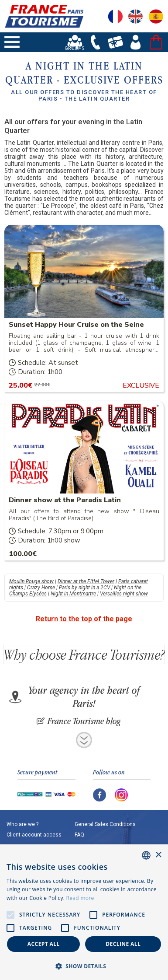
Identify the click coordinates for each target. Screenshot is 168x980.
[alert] (84, 912)
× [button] (158, 855)
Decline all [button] (123, 944)
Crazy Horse (41, 588)
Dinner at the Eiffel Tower (86, 581)
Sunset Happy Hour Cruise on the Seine (76, 325)
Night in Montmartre (73, 594)
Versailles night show (124, 594)
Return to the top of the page (84, 619)
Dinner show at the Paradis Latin (65, 500)
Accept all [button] (44, 944)
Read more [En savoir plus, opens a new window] (80, 898)
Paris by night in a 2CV (84, 588)
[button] (84, 966)
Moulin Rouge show (31, 581)
